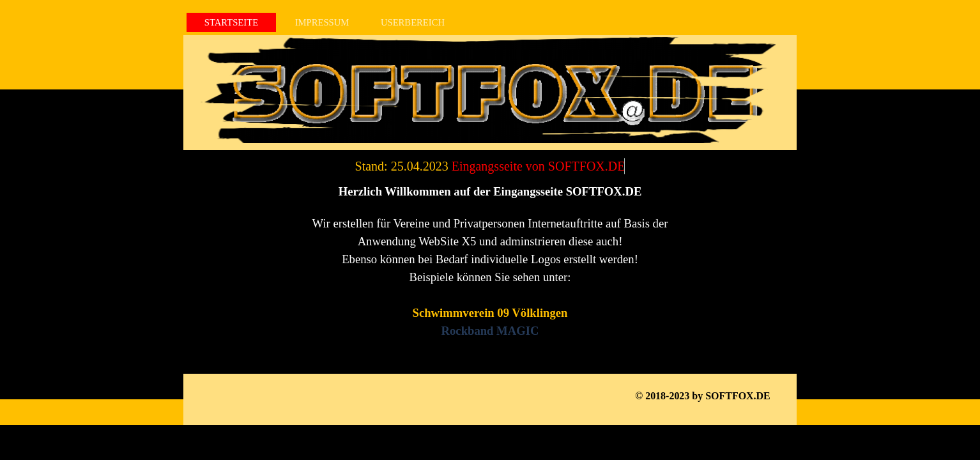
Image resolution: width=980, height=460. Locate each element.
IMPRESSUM (322, 22)
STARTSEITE (231, 22)
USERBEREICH (413, 22)
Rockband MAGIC (490, 331)
